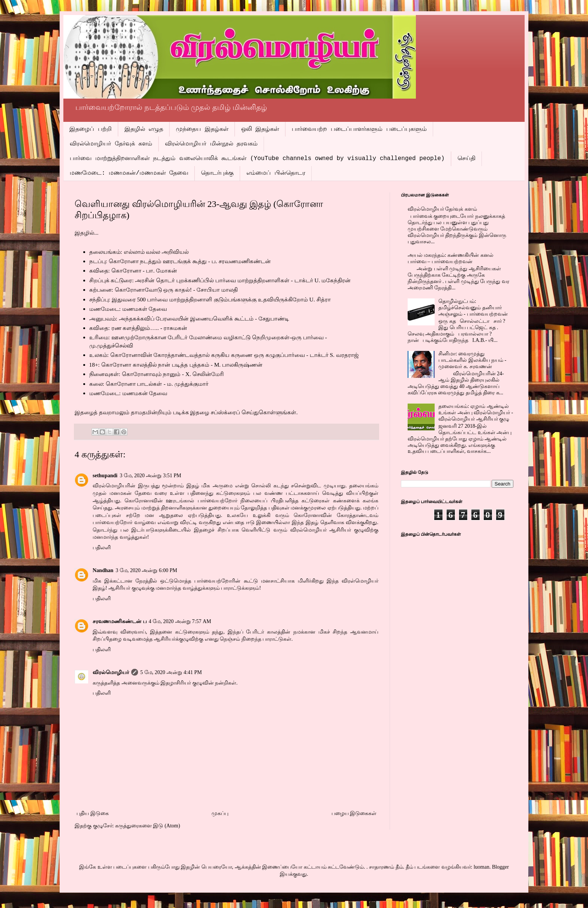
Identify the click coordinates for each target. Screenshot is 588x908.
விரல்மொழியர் (111, 672)
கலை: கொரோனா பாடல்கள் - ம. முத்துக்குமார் (149, 384)
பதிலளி (102, 548)
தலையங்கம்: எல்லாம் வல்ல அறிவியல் (139, 252)
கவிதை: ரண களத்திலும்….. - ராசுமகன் (138, 328)
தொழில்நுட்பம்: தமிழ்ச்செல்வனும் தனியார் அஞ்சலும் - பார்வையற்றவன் (473, 308)
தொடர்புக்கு (217, 173)
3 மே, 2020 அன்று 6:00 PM (146, 570)
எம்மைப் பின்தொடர (276, 173)
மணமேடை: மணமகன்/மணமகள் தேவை (129, 173)
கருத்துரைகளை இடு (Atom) (148, 826)
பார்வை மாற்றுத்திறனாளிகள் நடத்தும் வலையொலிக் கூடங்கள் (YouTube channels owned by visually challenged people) (257, 159)
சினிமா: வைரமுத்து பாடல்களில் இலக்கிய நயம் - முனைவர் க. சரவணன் (472, 360)
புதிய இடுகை (93, 813)
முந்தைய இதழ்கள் (202, 129)
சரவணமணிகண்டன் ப (120, 621)
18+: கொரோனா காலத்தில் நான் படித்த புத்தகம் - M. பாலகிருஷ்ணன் (176, 365)
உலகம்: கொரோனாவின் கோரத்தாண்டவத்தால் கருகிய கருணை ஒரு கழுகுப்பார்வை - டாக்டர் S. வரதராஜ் (224, 355)
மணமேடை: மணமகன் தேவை (128, 393)
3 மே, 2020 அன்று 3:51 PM (150, 476)
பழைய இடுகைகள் (354, 813)
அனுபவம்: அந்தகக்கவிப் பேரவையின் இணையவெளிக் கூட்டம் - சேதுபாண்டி (189, 318)
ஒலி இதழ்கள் (260, 129)
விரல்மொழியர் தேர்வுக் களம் (111, 144)
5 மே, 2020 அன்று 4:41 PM (171, 672)
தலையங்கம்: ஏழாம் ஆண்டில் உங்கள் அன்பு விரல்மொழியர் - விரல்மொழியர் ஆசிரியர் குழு (476, 413)
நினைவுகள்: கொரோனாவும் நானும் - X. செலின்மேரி (157, 374)
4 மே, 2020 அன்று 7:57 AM (180, 621)
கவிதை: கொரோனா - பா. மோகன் (133, 270)
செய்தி (466, 159)
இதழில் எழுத (144, 129)
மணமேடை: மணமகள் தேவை (128, 309)
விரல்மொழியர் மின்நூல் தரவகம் (211, 144)
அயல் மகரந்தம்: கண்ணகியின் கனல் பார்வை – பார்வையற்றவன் (451, 258)
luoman (481, 867)
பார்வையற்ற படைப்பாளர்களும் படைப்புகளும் (359, 129)
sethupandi (105, 476)
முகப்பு (220, 813)
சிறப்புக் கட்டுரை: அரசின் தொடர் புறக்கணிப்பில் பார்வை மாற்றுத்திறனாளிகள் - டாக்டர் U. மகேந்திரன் (220, 280)
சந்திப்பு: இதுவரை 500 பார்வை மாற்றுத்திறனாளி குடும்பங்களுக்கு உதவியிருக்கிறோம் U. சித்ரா (210, 299)
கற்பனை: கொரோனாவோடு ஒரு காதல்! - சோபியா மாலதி (164, 290)
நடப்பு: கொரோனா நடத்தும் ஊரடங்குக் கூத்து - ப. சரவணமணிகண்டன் (180, 261)
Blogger (500, 867)
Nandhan (103, 570)
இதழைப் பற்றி (91, 129)
